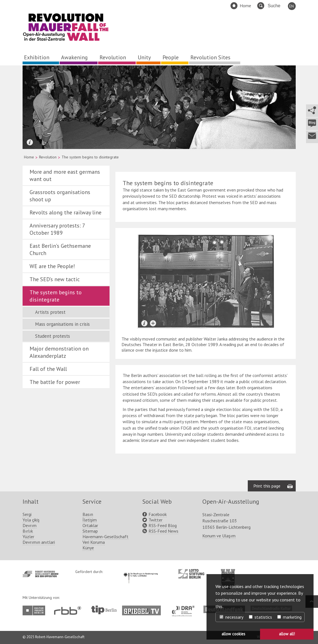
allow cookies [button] (233, 634)
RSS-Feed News (163, 531)
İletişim (90, 520)
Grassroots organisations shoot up (60, 196)
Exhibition (37, 57)
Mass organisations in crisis (62, 324)
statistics (260, 617)
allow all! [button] (287, 634)
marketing (289, 617)
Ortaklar (90, 525)
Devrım (30, 525)
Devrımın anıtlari (39, 542)
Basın (88, 514)
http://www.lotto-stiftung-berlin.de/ (191, 574)
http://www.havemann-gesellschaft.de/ (41, 574)
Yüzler (28, 537)
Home (245, 6)
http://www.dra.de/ (185, 608)
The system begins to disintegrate (56, 296)
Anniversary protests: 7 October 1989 (57, 229)
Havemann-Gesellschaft (105, 537)
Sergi (27, 514)
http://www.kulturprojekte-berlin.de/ (35, 610)
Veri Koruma (94, 542)
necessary (231, 617)
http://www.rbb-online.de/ (69, 610)
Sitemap (90, 531)
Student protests (53, 336)
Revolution (113, 57)
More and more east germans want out (65, 175)
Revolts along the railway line (65, 212)
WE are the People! (52, 266)
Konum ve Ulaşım (219, 536)
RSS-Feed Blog (163, 525)
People (171, 57)
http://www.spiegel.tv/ (144, 608)
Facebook (158, 514)
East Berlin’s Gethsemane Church (60, 249)
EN (292, 6)
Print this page (267, 486)
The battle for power (55, 382)
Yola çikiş (31, 520)
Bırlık (28, 531)
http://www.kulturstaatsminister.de (141, 572)
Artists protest (50, 312)
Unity (144, 57)
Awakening (74, 57)
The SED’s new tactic (55, 279)
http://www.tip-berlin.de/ (104, 610)
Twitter (156, 520)
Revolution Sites (210, 57)
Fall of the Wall (48, 369)
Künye (88, 548)
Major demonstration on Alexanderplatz (59, 352)
